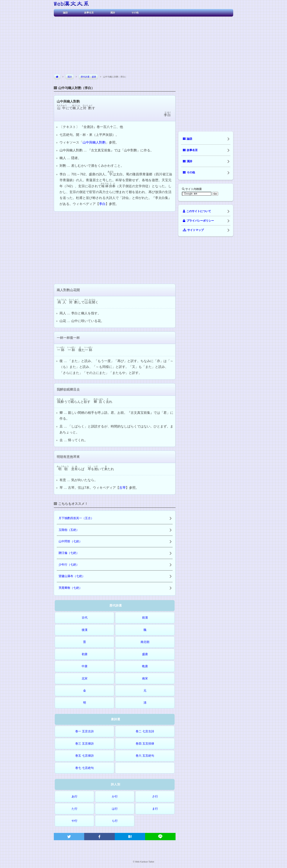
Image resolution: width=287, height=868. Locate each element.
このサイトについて (197, 211)
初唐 (85, 654)
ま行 (155, 809)
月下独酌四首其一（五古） (76, 518)
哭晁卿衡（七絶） (70, 588)
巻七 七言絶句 (84, 768)
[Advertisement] (143, 44)
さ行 (155, 796)
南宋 (145, 678)
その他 (135, 13)
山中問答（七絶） (70, 541)
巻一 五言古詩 (84, 731)
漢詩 (113, 13)
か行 (115, 796)
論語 (65, 13)
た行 (74, 809)
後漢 (85, 630)
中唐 (85, 666)
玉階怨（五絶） (69, 530)
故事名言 (89, 13)
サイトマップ (193, 230)
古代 (85, 618)
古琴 (122, 488)
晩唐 (145, 666)
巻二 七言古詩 (145, 731)
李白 (102, 204)
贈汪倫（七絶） (69, 553)
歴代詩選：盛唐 (88, 77)
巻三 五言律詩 (84, 744)
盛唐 (145, 654)
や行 (74, 821)
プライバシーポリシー (198, 221)
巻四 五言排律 (145, 744)
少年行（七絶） (69, 565)
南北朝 (145, 642)
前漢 (145, 618)
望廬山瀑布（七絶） (72, 576)
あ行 (74, 796)
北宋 (85, 678)
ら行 (115, 821)
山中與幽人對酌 (94, 142)
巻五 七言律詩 (84, 756)
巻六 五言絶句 (145, 756)
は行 (115, 809)
